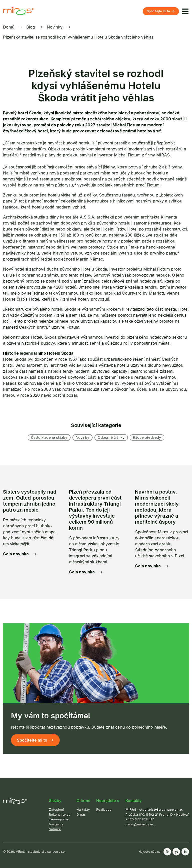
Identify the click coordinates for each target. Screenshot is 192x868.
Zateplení (56, 809)
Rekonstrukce (60, 814)
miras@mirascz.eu (140, 824)
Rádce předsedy (147, 437)
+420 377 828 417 (140, 819)
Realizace (104, 809)
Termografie (59, 819)
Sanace (55, 829)
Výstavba (56, 824)
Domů (9, 27)
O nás (81, 814)
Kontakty (83, 809)
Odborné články (111, 437)
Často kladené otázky (49, 437)
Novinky (55, 27)
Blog (30, 27)
